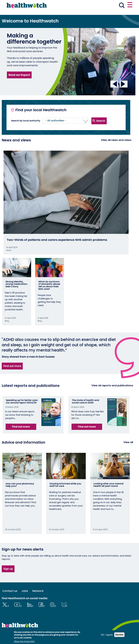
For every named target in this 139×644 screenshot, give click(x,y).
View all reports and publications (112, 385)
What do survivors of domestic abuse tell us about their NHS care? (49, 285)
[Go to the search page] (122, 6)
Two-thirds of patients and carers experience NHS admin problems (57, 240)
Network (38, 591)
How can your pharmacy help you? (20, 485)
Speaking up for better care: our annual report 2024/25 (22, 401)
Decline (119, 635)
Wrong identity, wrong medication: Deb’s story (16, 284)
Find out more (12, 366)
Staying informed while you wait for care (65, 485)
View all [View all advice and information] (128, 442)
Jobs (25, 591)
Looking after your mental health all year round (108, 485)
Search (99, 121)
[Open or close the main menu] (130, 5)
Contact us (10, 591)
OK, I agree (107, 635)
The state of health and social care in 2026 (85, 401)
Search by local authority (26, 121)
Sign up (8, 569)
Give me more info (24, 641)
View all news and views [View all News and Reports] (116, 140)
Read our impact (19, 75)
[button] (66, 121)
